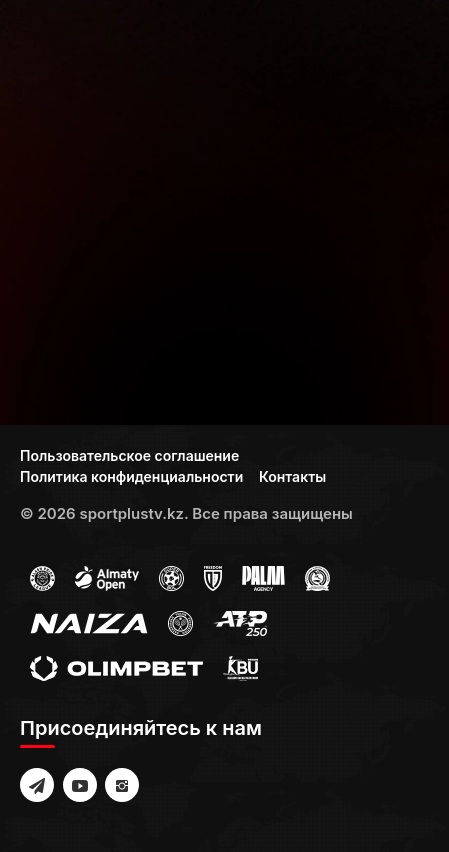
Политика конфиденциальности (131, 476)
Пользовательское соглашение (129, 455)
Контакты (292, 476)
